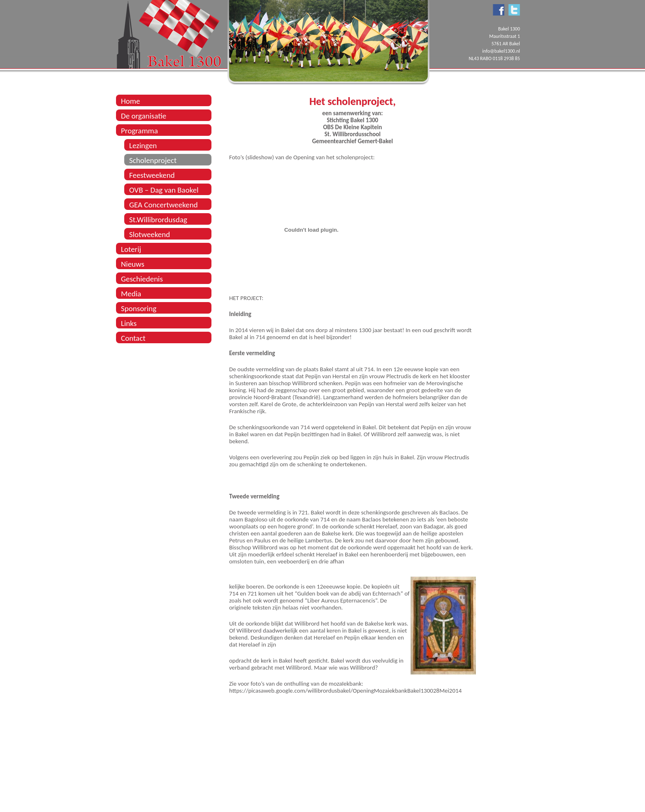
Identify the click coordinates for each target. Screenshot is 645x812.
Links (129, 323)
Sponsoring (139, 308)
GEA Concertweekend (164, 205)
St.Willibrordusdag (158, 220)
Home (131, 101)
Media (131, 294)
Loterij (131, 249)
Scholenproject (153, 160)
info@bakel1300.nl (501, 51)
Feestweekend (152, 175)
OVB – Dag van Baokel (164, 190)
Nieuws (133, 264)
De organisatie (144, 116)
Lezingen (143, 145)
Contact (133, 338)
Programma (139, 131)
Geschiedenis (142, 279)
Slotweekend (150, 234)
